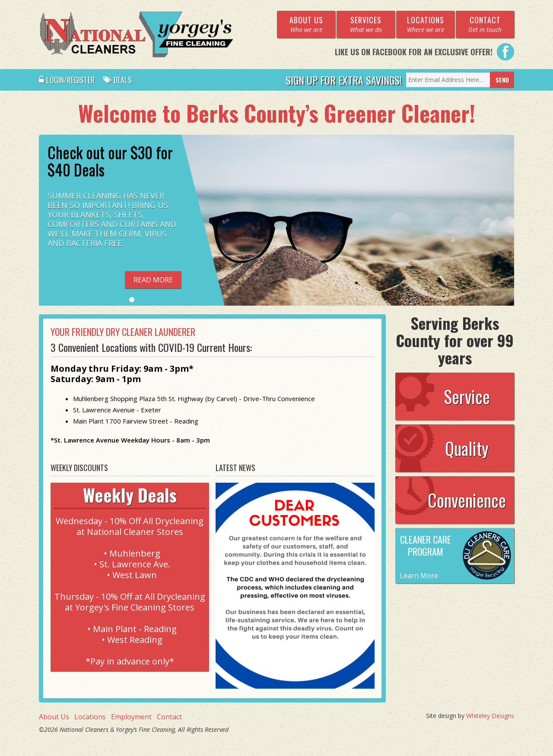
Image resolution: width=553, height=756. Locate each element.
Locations (90, 717)
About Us (54, 717)
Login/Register (67, 80)
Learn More (419, 576)
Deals (118, 80)
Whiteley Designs (490, 716)
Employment (131, 717)
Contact (169, 717)
